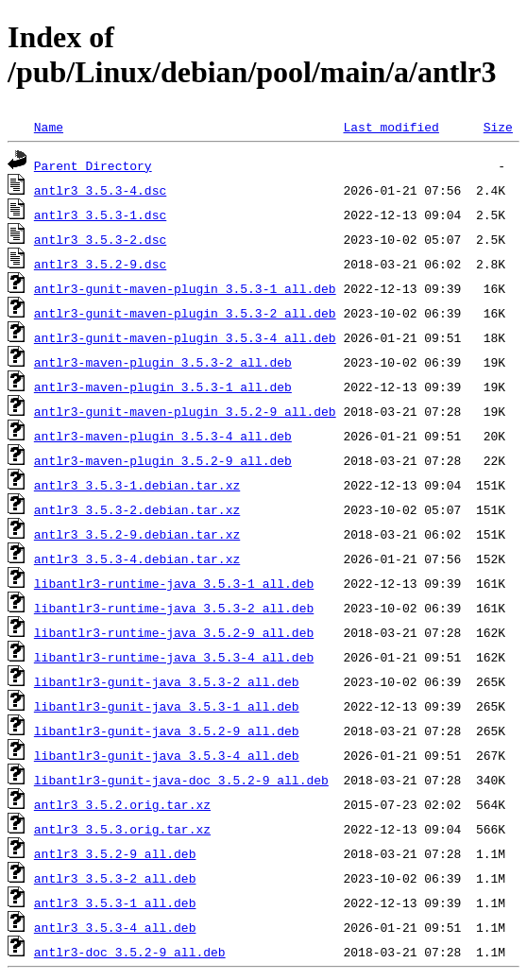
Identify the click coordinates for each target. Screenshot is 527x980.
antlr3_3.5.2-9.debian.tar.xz (137, 534)
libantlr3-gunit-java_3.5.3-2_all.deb (167, 681)
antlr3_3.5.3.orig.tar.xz (122, 829)
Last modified (391, 127)
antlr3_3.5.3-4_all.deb (115, 927)
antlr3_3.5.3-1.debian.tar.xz (137, 485)
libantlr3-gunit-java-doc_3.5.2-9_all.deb (181, 780)
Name (49, 127)
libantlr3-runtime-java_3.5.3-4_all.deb (174, 657)
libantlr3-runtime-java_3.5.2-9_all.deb (174, 632)
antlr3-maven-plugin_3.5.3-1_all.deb (163, 387)
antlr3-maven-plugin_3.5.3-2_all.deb (163, 362)
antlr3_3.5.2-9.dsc (100, 264)
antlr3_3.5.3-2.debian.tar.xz (137, 509)
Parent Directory (93, 165)
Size (498, 127)
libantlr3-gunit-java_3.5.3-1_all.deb (167, 706)
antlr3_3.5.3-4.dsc (100, 190)
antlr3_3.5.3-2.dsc (100, 239)
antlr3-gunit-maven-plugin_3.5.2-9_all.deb (185, 411)
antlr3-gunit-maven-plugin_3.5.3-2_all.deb (185, 313)
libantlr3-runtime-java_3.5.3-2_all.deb (174, 608)
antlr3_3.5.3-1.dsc (100, 215)
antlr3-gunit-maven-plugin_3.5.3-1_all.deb (185, 288)
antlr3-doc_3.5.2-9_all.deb (130, 952)
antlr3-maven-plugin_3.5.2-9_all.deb (163, 460)
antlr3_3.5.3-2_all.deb (115, 878)
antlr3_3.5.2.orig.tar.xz (122, 804)
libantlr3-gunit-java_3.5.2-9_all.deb (167, 731)
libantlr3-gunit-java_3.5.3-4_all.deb (167, 755)
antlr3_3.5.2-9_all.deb (115, 853)
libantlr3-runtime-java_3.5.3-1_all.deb (174, 583)
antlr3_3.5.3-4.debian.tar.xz (137, 559)
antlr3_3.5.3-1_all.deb (115, 903)
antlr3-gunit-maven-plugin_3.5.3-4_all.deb (185, 337)
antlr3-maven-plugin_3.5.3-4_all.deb (163, 436)
